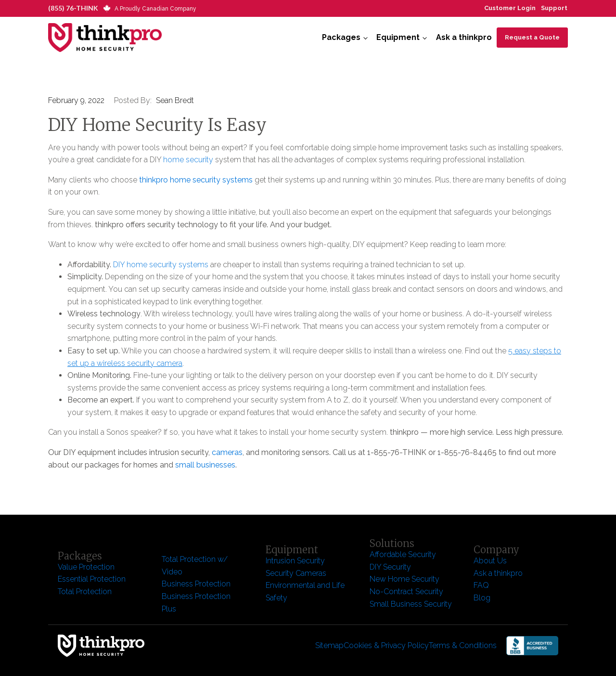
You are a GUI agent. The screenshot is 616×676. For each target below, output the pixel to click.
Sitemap (329, 645)
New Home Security (405, 579)
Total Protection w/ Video (195, 565)
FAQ (481, 585)
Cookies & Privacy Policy (386, 645)
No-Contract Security (406, 591)
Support (554, 8)
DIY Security (390, 567)
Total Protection (85, 591)
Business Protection (196, 584)
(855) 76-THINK (73, 8)
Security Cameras (296, 573)
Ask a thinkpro (464, 37)
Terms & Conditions (463, 645)
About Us (490, 561)
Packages (341, 37)
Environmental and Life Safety (305, 591)
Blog (482, 598)
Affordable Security (404, 554)
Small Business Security (411, 604)
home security (187, 160)
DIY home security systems (162, 265)
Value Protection (86, 567)
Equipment (398, 37)
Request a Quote (532, 37)
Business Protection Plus (196, 603)
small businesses (205, 465)
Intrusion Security (295, 561)
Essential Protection (92, 579)
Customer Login (510, 8)
